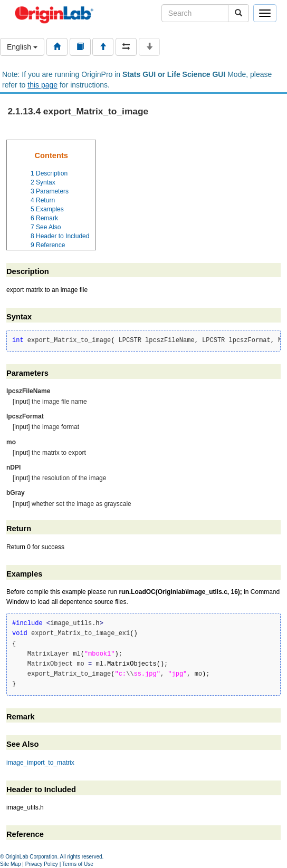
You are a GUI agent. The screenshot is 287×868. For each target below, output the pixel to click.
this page (42, 85)
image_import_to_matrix (40, 763)
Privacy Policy (42, 864)
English (22, 47)
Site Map (10, 864)
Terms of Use (78, 864)
